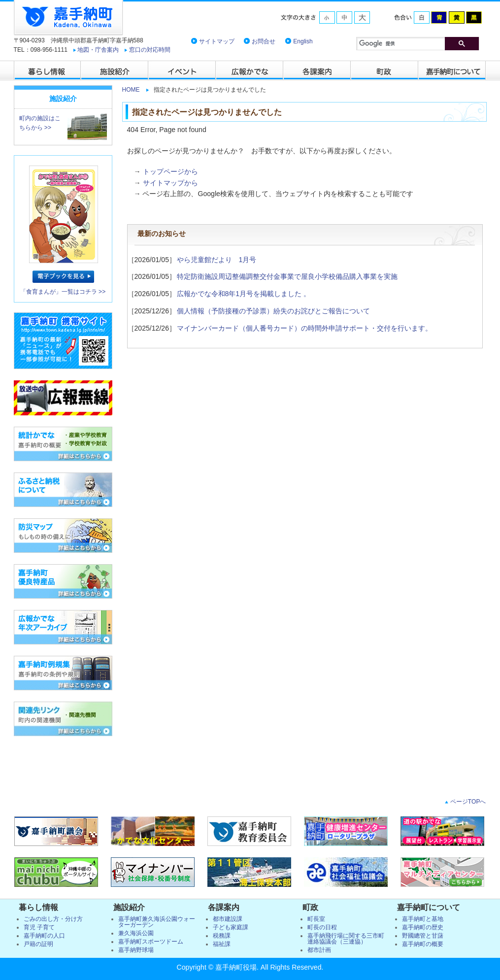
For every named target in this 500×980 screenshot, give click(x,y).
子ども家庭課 (231, 927)
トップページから (170, 171)
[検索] (418, 44)
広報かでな (250, 70)
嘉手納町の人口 (44, 936)
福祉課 (222, 944)
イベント (183, 70)
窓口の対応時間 (150, 50)
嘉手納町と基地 (423, 919)
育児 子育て (39, 927)
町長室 (316, 919)
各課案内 (317, 70)
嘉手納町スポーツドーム (151, 942)
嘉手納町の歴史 (423, 927)
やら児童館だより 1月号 (217, 260)
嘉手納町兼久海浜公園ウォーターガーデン (157, 922)
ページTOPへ (467, 802)
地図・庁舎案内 (98, 50)
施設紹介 (115, 70)
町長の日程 (322, 927)
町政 (385, 70)
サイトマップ (217, 41)
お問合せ (264, 41)
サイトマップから (170, 183)
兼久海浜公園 (136, 933)
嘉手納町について (452, 70)
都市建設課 (228, 919)
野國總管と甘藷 (423, 936)
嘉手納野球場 (136, 950)
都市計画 (319, 950)
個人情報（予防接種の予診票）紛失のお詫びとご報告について (273, 311)
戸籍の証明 (38, 944)
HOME (131, 90)
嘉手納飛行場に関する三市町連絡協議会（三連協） (346, 939)
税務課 (222, 936)
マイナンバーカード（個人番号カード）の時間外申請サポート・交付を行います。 (304, 328)
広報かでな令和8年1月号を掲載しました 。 (244, 294)
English (303, 41)
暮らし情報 (48, 70)
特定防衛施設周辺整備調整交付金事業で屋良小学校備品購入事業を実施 (287, 276)
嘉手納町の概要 (423, 944)
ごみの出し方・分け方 (53, 919)
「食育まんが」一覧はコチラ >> (63, 292)
